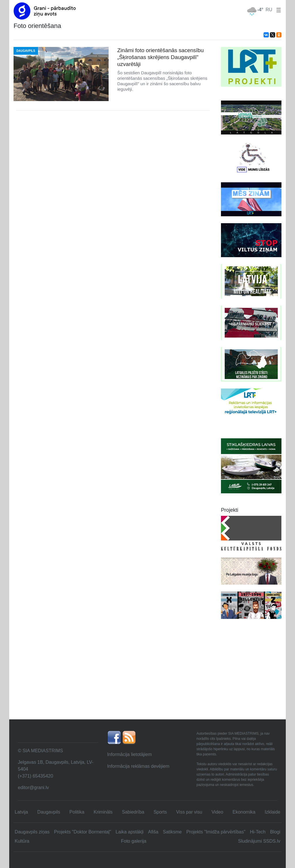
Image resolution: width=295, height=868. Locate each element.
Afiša (153, 832)
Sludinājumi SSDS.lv (259, 841)
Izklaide (273, 812)
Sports (160, 812)
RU (269, 10)
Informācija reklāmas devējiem (138, 766)
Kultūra (22, 841)
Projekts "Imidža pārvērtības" (216, 832)
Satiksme (172, 832)
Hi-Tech (258, 832)
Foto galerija (134, 841)
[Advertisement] (147, 676)
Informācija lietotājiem (129, 754)
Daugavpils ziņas (32, 832)
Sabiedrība (133, 812)
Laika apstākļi (129, 832)
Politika (77, 812)
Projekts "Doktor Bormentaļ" (83, 832)
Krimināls (103, 812)
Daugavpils (49, 812)
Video (217, 812)
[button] (277, 10)
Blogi (275, 832)
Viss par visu (189, 812)
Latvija (21, 812)
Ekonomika (244, 812)
